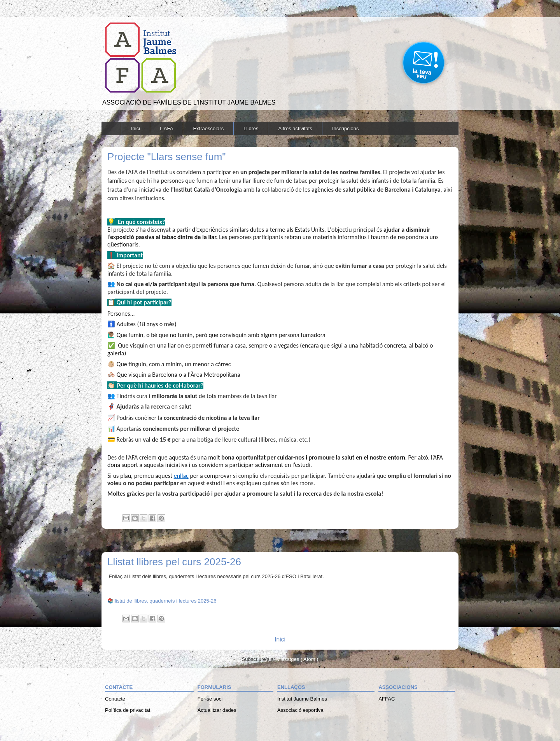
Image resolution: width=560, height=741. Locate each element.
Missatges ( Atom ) (297, 659)
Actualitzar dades (217, 710)
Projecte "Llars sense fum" (167, 157)
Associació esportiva (300, 710)
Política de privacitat (128, 710)
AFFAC (387, 699)
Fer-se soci (210, 699)
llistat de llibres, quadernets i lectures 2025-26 (165, 601)
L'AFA (166, 128)
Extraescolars (208, 128)
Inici (136, 128)
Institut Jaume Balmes (302, 699)
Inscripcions (346, 128)
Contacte (115, 699)
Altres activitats (295, 128)
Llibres (251, 128)
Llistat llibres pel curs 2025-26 (174, 562)
